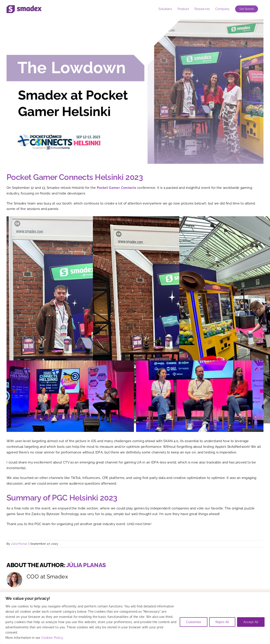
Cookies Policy (52, 638)
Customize (194, 622)
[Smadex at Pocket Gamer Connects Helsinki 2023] (135, 92)
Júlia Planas (19, 544)
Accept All (251, 622)
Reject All (222, 622)
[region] (135, 618)
